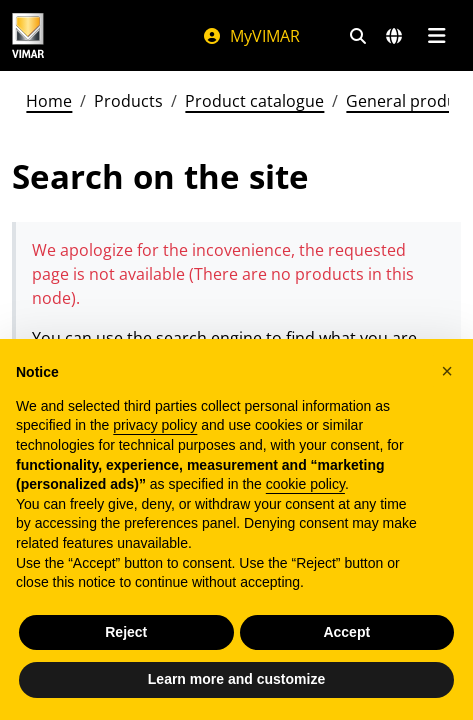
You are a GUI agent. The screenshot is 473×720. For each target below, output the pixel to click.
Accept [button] (346, 632)
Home (49, 101)
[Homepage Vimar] (28, 35)
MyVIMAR (251, 36)
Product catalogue (254, 101)
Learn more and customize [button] (236, 679)
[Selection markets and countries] (394, 36)
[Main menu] (436, 36)
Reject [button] (126, 632)
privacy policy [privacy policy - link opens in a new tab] (155, 425)
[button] (447, 371)
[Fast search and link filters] (358, 36)
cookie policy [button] (305, 484)
